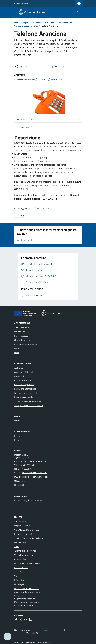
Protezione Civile (66, 23)
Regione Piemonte (21, 3)
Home (17, 23)
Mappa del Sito (33, 633)
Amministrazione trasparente (27, 592)
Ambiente (19, 368)
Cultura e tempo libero (24, 385)
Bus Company (20, 542)
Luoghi (17, 436)
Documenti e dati (22, 332)
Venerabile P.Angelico (24, 555)
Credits (63, 630)
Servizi (45, 630)
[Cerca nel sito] (77, 12)
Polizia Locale (50, 23)
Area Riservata (21, 521)
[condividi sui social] (21, 66)
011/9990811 (29, 465)
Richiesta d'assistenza (24, 605)
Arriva (17, 547)
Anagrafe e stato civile (24, 372)
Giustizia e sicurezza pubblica (27, 393)
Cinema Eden (20, 559)
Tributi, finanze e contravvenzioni (28, 405)
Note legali (19, 584)
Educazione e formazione (25, 389)
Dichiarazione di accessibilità (26, 588)
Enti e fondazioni (22, 336)
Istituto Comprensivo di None (27, 563)
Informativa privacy (23, 580)
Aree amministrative (23, 327)
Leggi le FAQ (20, 595)
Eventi (17, 440)
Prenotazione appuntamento (27, 602)
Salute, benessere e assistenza (28, 401)
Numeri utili (19, 485)
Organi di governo (22, 340)
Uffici (16, 353)
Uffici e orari (19, 481)
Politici (17, 348)
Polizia (38, 23)
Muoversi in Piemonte (24, 534)
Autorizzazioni (20, 376)
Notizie (17, 421)
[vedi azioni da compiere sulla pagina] (57, 66)
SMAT (17, 576)
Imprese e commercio (24, 397)
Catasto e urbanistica (23, 380)
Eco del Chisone (21, 568)
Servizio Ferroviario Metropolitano (29, 538)
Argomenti (27, 23)
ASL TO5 (18, 572)
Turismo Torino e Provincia (25, 551)
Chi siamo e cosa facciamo (26, 26)
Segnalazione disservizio (25, 599)
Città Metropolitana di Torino (27, 530)
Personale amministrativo (25, 344)
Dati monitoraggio (22, 630)
